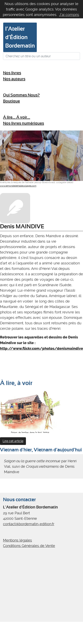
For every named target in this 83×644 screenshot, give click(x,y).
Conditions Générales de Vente (29, 546)
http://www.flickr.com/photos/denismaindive (41, 349)
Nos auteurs (14, 79)
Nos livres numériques (24, 123)
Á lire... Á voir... (17, 117)
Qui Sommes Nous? (21, 95)
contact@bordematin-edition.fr (29, 524)
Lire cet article (13, 441)
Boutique (11, 101)
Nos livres (12, 73)
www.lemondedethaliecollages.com (18, 186)
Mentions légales (17, 540)
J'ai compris (69, 15)
